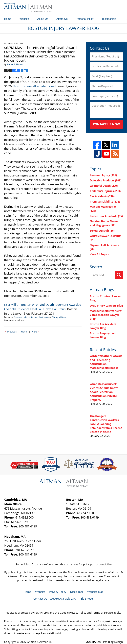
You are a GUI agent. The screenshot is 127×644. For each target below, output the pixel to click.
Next (35, 331)
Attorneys (62, 19)
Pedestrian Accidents (106, 216)
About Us (43, 19)
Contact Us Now (106, 124)
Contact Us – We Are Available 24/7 (55, 599)
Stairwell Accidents (39, 317)
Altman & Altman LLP (40, 642)
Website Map (95, 592)
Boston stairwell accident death (35, 86)
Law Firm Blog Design (105, 642)
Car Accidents (102, 196)
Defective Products (106, 180)
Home (8, 19)
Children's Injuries (105, 191)
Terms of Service (103, 613)
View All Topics (99, 254)
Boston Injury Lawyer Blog (28, 7)
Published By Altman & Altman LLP (89, 7)
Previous (11, 331)
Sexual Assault (102, 231)
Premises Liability (22, 317)
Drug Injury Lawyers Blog (106, 306)
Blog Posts (87, 599)
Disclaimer (77, 592)
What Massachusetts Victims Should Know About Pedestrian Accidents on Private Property (104, 392)
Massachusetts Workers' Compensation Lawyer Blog (106, 315)
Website (24, 19)
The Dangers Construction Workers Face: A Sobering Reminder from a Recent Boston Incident (106, 424)
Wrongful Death (60, 317)
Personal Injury (85, 19)
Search (119, 275)
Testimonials (109, 19)
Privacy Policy (58, 592)
